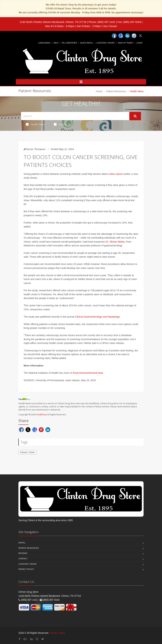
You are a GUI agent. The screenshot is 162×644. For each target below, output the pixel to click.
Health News (36, 124)
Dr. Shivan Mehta (115, 242)
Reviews (23, 553)
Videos (60, 124)
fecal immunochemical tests (88, 373)
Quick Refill (87, 43)
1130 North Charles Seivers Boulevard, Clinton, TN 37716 (53, 22)
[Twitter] (141, 36)
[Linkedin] (127, 36)
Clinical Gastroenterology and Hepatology (97, 317)
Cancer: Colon (27, 452)
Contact (23, 559)
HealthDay (41, 415)
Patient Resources (116, 91)
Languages (44, 43)
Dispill (22, 543)
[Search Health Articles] (75, 116)
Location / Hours (106, 43)
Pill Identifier (69, 43)
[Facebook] (114, 36)
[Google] (121, 36)
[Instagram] (134, 36)
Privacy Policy (26, 569)
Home (99, 91)
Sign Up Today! (125, 43)
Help (56, 43)
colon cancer (116, 174)
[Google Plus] (25, 639)
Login (139, 43)
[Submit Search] (135, 116)
